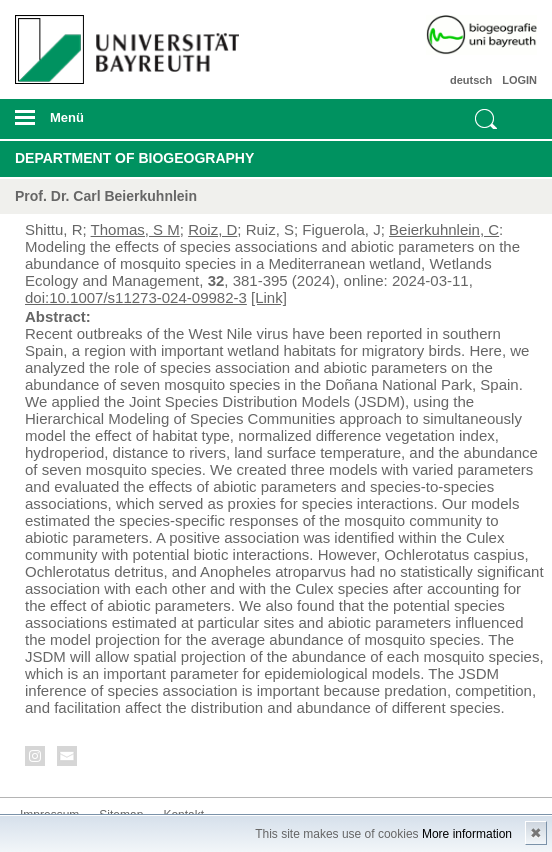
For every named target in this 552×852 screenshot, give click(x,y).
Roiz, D (212, 229)
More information (467, 834)
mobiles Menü (121, 124)
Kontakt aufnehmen (68, 759)
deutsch (471, 80)
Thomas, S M (135, 229)
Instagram (36, 759)
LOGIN (519, 80)
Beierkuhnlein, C (444, 229)
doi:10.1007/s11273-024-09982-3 (136, 297)
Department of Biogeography (134, 158)
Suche (486, 119)
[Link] (269, 297)
